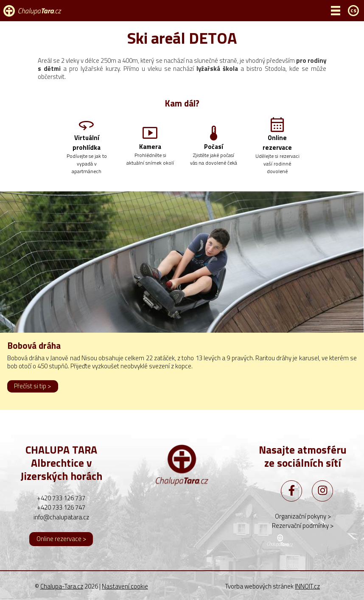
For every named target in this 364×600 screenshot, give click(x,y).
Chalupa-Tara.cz (62, 586)
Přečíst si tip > (32, 386)
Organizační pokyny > (303, 516)
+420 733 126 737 (61, 498)
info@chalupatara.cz (61, 517)
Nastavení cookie (125, 586)
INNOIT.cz (307, 586)
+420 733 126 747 (61, 507)
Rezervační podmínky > (303, 526)
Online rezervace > (61, 539)
